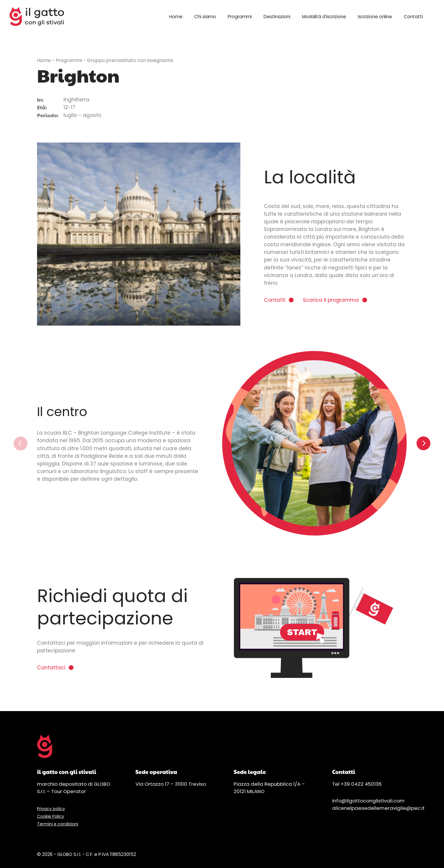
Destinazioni (277, 17)
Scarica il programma (331, 300)
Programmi (240, 17)
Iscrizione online (375, 17)
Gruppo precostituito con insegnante (130, 60)
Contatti (413, 17)
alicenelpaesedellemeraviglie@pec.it (378, 808)
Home (176, 17)
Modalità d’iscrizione (324, 17)
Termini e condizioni (58, 824)
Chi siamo (205, 17)
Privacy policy (51, 809)
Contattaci (51, 668)
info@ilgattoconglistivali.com (368, 801)
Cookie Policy (51, 816)
